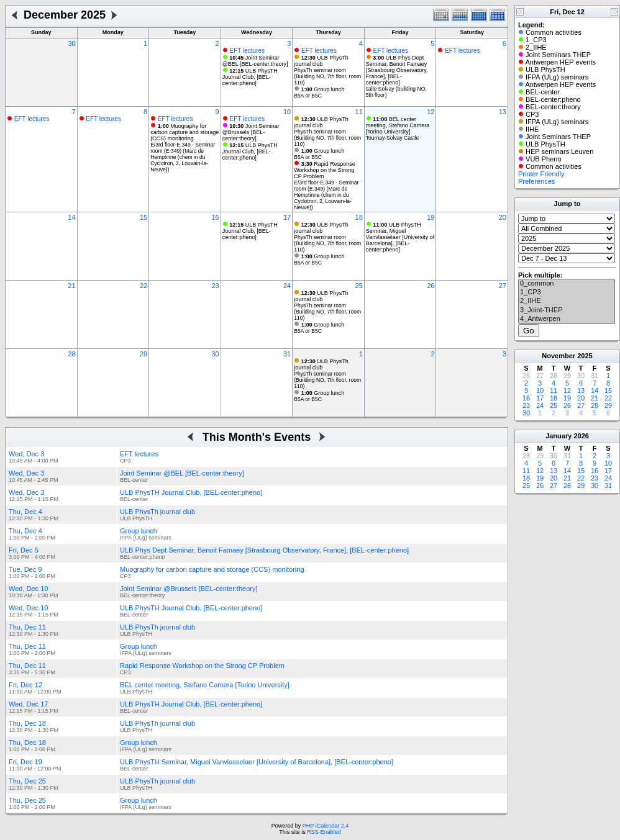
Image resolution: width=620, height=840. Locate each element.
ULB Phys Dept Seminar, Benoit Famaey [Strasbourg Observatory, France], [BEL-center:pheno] (397, 70)
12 (431, 112)
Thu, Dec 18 (27, 723)
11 (359, 112)
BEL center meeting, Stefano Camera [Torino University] (398, 125)
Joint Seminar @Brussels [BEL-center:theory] (251, 132)
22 (144, 286)
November (558, 356)
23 (215, 286)
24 (287, 286)
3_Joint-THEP (567, 310)
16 (215, 217)
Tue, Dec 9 (25, 569)
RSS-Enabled (324, 832)
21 (71, 286)
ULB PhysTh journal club (321, 61)
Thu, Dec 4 (25, 512)
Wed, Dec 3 (26, 454)
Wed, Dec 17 (28, 704)
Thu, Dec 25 (27, 781)
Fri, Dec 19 (25, 762)
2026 (581, 436)
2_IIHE (567, 301)
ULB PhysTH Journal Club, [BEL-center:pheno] (250, 77)
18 (359, 217)
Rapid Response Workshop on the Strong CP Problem (325, 170)
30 (71, 43)
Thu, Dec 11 (27, 627)
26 (431, 286)
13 (503, 112)
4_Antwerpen (567, 319)
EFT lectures (247, 51)
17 (287, 217)
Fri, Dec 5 (24, 550)
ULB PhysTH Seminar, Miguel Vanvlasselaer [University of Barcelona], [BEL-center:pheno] (400, 237)
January (558, 436)
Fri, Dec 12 (25, 685)
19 (431, 217)
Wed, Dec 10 (28, 589)
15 (144, 217)
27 (503, 286)
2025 (585, 356)
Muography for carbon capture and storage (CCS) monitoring (185, 132)
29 (144, 354)
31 (287, 354)
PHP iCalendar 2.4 (326, 826)
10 (287, 112)
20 (503, 217)
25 (359, 286)
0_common (567, 284)
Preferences (536, 181)
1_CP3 (567, 292)
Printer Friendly (541, 174)
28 (71, 354)
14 (71, 217)
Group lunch (323, 89)
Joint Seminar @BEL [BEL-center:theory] (255, 61)
